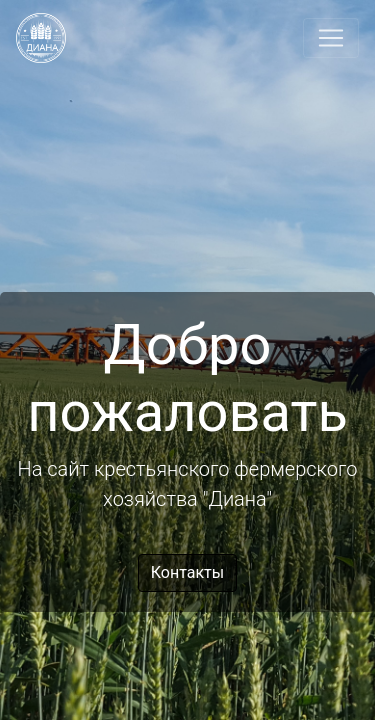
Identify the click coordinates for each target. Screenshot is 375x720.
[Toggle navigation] (331, 38)
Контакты (187, 572)
